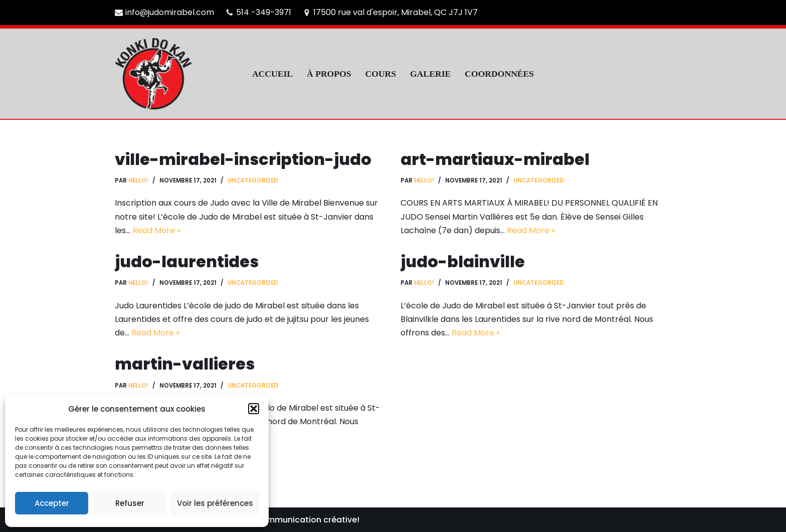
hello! (138, 181)
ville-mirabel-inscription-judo (243, 159)
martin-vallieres (185, 364)
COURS (381, 74)
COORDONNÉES (499, 74)
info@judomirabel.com (170, 12)
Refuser (130, 503)
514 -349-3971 (264, 12)
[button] (254, 409)
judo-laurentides (187, 261)
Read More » (156, 230)
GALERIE (430, 74)
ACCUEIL (272, 74)
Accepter (52, 503)
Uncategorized (253, 181)
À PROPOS (329, 74)
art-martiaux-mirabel (495, 159)
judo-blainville (463, 261)
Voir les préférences (215, 503)
